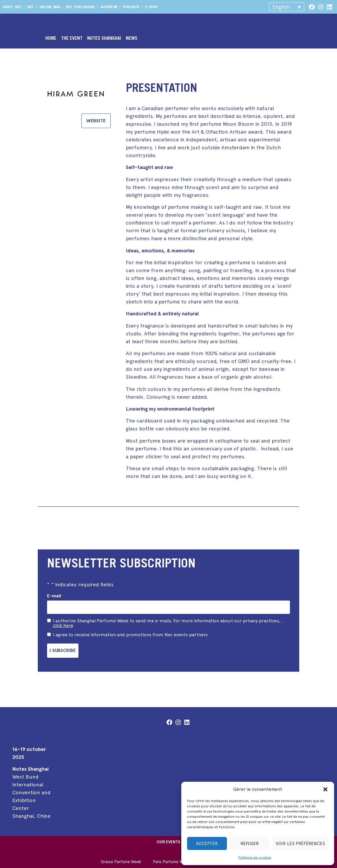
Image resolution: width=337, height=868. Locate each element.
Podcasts (131, 7)
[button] (325, 789)
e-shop (151, 7)
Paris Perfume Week (171, 858)
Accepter (207, 844)
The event (72, 39)
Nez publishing (80, 7)
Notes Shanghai (104, 39)
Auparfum (109, 7)
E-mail (55, 596)
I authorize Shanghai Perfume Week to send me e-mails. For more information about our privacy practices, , (168, 621)
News (132, 39)
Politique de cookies (255, 858)
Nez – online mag (44, 7)
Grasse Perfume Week (121, 858)
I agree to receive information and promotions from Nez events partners (130, 633)
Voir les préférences (300, 844)
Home (51, 39)
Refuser (250, 844)
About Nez (12, 7)
